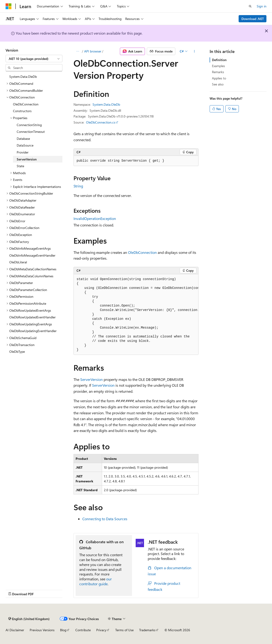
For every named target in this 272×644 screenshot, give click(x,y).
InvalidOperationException (95, 218)
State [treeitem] (20, 166)
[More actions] (194, 51)
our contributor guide (96, 581)
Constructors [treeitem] (22, 111)
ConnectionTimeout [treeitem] (31, 132)
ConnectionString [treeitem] (29, 125)
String (78, 186)
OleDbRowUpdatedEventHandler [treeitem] (32, 317)
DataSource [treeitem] (25, 145)
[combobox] (34, 59)
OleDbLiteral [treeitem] (18, 262)
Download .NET (253, 19)
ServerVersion (91, 379)
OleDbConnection (142, 252)
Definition (219, 60)
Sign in (262, 6)
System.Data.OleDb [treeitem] (23, 77)
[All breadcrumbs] (78, 51)
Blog (63, 630)
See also (218, 84)
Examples (218, 66)
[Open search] (250, 6)
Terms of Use (124, 630)
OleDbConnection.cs (101, 122)
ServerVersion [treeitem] (27, 159)
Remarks (218, 72)
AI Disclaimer (15, 630)
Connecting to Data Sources (105, 519)
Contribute (83, 630)
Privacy (101, 630)
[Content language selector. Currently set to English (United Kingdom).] (29, 619)
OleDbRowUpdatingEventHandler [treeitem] (33, 331)
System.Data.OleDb (106, 104)
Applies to (219, 78)
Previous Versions (42, 630)
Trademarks (147, 630)
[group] (136, 315)
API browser (93, 51)
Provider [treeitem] (23, 152)
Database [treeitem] (23, 139)
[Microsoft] (9, 6)
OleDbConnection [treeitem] (26, 104)
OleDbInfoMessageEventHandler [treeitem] (32, 255)
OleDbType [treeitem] (17, 351)
